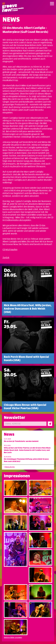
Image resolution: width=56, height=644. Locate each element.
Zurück (6, 258)
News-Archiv (9, 467)
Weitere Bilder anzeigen (13, 637)
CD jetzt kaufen (10, 250)
